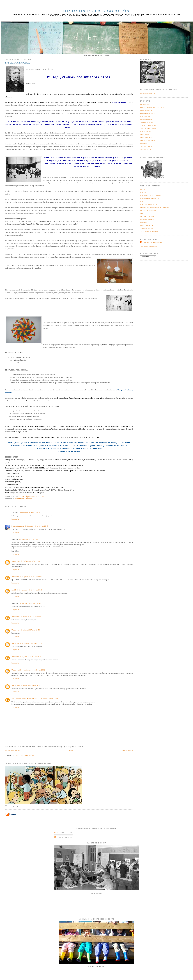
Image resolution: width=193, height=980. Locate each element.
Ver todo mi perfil (149, 246)
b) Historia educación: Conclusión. (152, 107)
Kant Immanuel (146, 131)
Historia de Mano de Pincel (150, 204)
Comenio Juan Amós (147, 113)
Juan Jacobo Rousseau (148, 128)
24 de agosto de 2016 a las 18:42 (31, 577)
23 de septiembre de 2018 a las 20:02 (32, 670)
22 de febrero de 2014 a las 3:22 (30, 539)
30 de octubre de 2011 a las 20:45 (37, 526)
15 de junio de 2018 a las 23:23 (30, 657)
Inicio (71, 750)
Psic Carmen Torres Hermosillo (23, 699)
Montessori (144, 213)
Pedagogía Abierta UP (152, 242)
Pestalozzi (144, 143)
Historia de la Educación (97, 11)
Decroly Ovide (145, 116)
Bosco (142, 189)
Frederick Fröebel (24, 498)
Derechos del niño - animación (151, 195)
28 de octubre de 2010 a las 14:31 (31, 513)
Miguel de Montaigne (148, 140)
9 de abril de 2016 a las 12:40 (30, 561)
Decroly (143, 192)
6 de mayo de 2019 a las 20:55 (30, 685)
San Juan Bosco (146, 149)
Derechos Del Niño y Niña (149, 198)
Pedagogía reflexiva (147, 219)
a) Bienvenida (145, 104)
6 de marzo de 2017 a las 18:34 (30, 603)
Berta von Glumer (146, 110)
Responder (15, 519)
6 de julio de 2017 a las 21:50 (30, 630)
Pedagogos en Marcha (148, 93)
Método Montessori (147, 216)
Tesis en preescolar (147, 228)
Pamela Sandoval (18, 526)
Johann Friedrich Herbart (149, 125)
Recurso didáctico (146, 225)
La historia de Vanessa (148, 210)
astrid (14, 590)
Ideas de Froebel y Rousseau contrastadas (155, 207)
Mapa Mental (145, 134)
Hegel (142, 201)
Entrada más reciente (12, 750)
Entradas (61, 833)
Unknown (15, 561)
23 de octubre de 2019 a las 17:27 (47, 699)
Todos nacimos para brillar (149, 231)
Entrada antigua (127, 750)
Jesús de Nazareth (146, 122)
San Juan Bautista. (147, 146)
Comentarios (63, 837)
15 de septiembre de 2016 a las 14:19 (29, 590)
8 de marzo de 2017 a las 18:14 (30, 617)
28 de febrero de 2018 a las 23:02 (31, 643)
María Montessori (146, 137)
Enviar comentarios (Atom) (24, 755)
